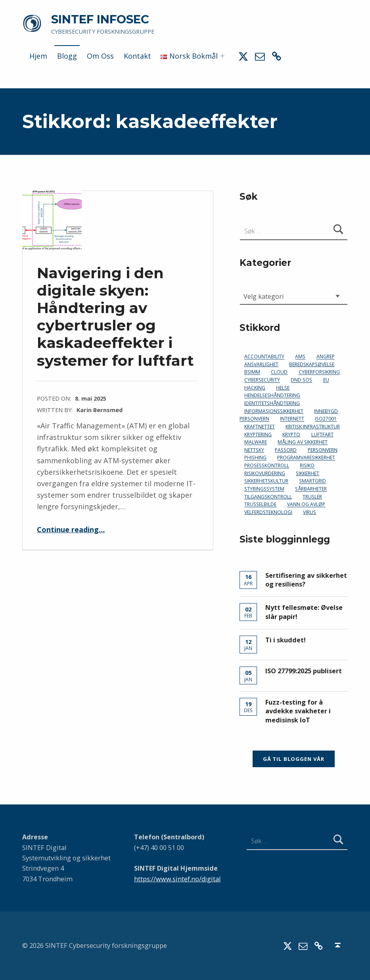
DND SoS (301, 380)
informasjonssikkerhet (274, 411)
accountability (264, 357)
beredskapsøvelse (312, 364)
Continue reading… (71, 529)
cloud (279, 372)
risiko (307, 466)
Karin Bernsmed (100, 410)
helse (283, 388)
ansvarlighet (261, 364)
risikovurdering (265, 473)
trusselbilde (260, 505)
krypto (291, 435)
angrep (326, 357)
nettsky (254, 450)
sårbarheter (311, 489)
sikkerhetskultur (266, 481)
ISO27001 (326, 419)
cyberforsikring (319, 372)
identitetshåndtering (272, 403)
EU (326, 380)
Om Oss (100, 56)
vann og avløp (306, 505)
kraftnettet (260, 427)
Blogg (67, 56)
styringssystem (264, 489)
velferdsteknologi (268, 512)
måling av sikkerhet (303, 442)
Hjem (38, 56)
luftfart (322, 435)
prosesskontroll (267, 466)
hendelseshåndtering (272, 396)
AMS (300, 357)
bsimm (252, 372)
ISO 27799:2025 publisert (304, 671)
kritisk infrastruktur (313, 427)
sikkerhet (308, 473)
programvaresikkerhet (306, 458)
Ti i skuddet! (286, 640)
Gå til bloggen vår (294, 759)
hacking (255, 388)
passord (286, 450)
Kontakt (137, 56)
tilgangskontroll (268, 497)
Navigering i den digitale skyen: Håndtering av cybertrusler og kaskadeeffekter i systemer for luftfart (115, 317)
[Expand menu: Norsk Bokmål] (222, 56)
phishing (255, 458)
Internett (292, 419)
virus (310, 512)
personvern (323, 450)
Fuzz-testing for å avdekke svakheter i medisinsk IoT (298, 711)
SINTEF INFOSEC (100, 19)
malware (256, 442)
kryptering (258, 435)
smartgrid (312, 481)
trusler (312, 497)
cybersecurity (262, 380)
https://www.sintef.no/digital (177, 879)
